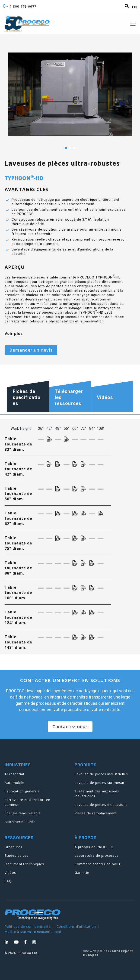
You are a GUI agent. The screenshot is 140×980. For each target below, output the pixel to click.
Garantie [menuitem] (82, 873)
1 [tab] (66, 148)
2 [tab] (70, 148)
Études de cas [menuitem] (17, 855)
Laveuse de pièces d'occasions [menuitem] (101, 805)
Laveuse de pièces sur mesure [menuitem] (101, 783)
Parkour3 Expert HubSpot (108, 953)
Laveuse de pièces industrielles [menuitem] (101, 774)
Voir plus (14, 334)
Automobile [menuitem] (14, 783)
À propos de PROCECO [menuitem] (94, 847)
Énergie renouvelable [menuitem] (23, 813)
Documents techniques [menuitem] (24, 864)
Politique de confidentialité (28, 926)
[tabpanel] (70, 94)
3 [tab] (74, 148)
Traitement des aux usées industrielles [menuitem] (97, 794)
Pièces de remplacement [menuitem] (96, 813)
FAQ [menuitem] (8, 881)
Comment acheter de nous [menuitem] (97, 864)
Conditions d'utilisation (76, 926)
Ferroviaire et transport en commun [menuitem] (27, 802)
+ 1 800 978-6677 (21, 6)
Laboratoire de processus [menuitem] (97, 855)
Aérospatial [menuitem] (14, 774)
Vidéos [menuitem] (10, 873)
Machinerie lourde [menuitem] (20, 822)
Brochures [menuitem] (13, 847)
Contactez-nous (70, 726)
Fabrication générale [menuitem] (22, 791)
